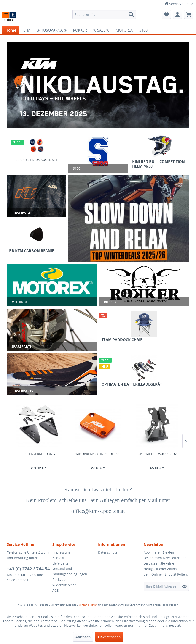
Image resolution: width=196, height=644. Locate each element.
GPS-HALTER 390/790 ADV (157, 454)
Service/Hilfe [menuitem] (177, 4)
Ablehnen (83, 637)
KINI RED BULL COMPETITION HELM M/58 (158, 164)
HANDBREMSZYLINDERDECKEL (98, 454)
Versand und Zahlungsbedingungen (70, 571)
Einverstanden (109, 637)
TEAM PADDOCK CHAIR (122, 340)
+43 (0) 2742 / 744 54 (28, 569)
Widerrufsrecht (64, 585)
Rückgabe (60, 580)
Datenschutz (108, 552)
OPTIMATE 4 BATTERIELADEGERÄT (132, 384)
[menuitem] (104, 14)
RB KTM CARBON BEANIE (32, 251)
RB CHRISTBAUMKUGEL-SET (36, 160)
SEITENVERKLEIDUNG (39, 454)
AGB (56, 590)
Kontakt (58, 558)
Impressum (61, 552)
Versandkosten (88, 605)
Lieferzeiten (61, 563)
